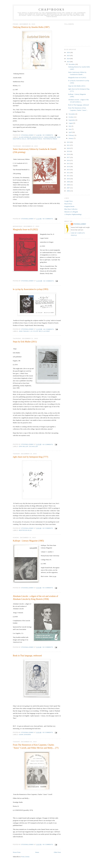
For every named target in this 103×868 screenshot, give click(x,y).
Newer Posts (17, 852)
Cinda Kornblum (50, 137)
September (72, 120)
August (71, 123)
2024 (68, 59)
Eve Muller (33, 447)
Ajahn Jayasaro (25, 735)
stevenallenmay (80, 224)
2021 (68, 145)
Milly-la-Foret (44, 331)
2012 (68, 173)
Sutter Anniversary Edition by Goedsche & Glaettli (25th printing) (35, 151)
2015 (68, 163)
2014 (68, 167)
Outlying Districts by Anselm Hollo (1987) (31, 27)
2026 (68, 52)
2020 (68, 148)
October (71, 117)
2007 (68, 188)
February (72, 135)
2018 (68, 154)
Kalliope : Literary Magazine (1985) (28, 541)
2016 (68, 160)
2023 (68, 62)
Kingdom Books (69, 206)
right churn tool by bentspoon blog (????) (30, 457)
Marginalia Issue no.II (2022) (25, 229)
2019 (68, 151)
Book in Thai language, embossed (27, 656)
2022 (68, 142)
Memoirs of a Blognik (71, 212)
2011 (68, 176)
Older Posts (57, 852)
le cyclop (34, 331)
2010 (68, 179)
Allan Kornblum (25, 137)
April (70, 132)
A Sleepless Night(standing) (73, 214)
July (70, 126)
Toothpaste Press (50, 139)
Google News (69, 201)
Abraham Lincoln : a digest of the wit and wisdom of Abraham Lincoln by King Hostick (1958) (35, 598)
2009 (68, 182)
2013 (68, 170)
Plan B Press (68, 204)
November (72, 114)
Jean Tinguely (24, 331)
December (72, 64)
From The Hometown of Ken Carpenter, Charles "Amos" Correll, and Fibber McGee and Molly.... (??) (36, 746)
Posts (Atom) (25, 857)
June (70, 129)
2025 (68, 56)
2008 (68, 185)
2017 (68, 157)
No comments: (48, 135)
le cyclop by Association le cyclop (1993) (31, 289)
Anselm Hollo (38, 137)
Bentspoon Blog (25, 530)
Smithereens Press (35, 139)
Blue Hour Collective (71, 209)
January (71, 138)
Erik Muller (24, 447)
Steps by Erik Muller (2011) (25, 342)
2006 (68, 191)
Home (37, 852)
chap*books (52, 10)
